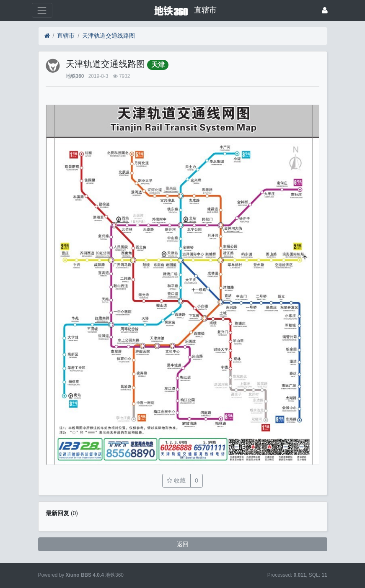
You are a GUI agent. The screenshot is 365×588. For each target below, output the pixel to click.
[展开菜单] (42, 10)
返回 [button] (183, 544)
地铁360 (75, 76)
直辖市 (66, 36)
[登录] (325, 10)
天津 (158, 65)
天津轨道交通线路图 (109, 36)
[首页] (47, 36)
